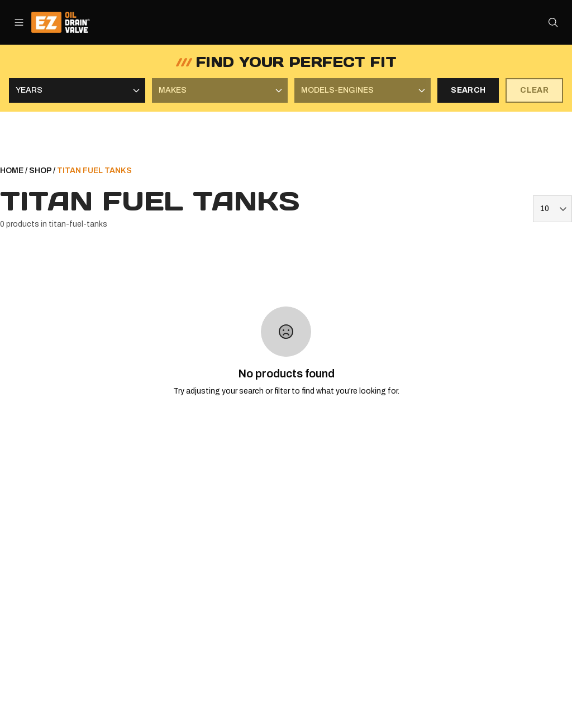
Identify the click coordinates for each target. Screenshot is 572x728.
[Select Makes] (220, 90)
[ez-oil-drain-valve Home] (68, 22)
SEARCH (468, 90)
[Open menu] (19, 22)
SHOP (40, 171)
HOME (12, 171)
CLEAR (534, 90)
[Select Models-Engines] (363, 90)
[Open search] (553, 22)
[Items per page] (552, 209)
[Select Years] (77, 90)
